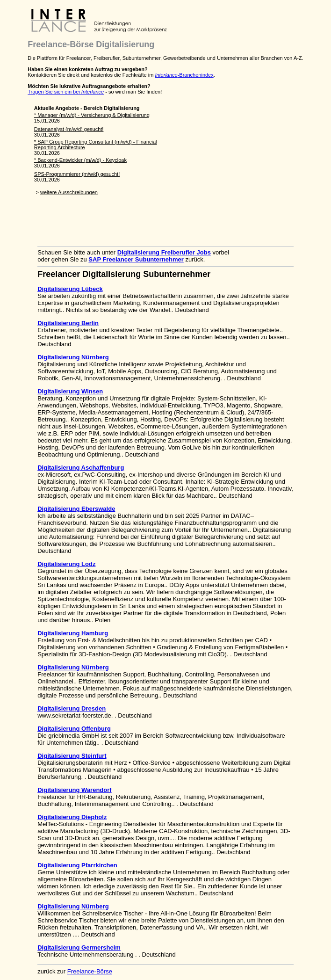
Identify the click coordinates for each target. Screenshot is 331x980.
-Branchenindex (184, 75)
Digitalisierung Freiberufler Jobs (164, 252)
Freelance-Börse (90, 971)
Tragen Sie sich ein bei (66, 92)
